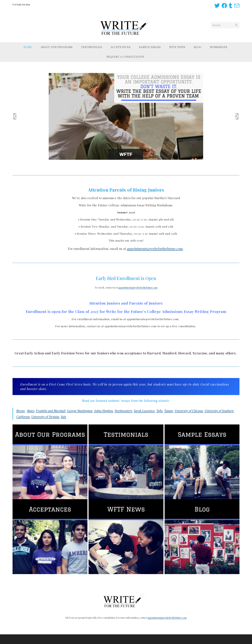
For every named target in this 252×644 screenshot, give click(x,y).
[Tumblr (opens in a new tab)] (231, 6)
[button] (15, 116)
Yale (63, 417)
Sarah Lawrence (144, 411)
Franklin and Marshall (51, 411)
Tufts (160, 411)
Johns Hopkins (104, 411)
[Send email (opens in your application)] (236, 6)
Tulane (169, 411)
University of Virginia (45, 417)
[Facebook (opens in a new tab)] (224, 6)
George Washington (80, 411)
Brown (20, 411)
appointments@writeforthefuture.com (155, 249)
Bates (31, 411)
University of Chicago (189, 411)
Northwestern (123, 411)
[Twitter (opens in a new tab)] (217, 6)
